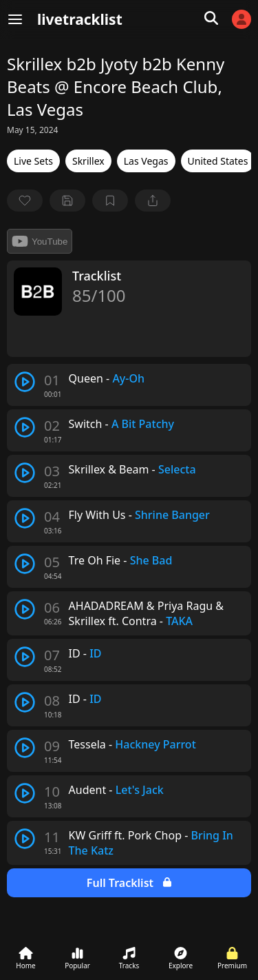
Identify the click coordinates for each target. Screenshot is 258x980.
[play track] (25, 382)
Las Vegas (146, 161)
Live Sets (33, 161)
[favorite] (25, 201)
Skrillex (88, 161)
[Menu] (15, 19)
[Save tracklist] (67, 201)
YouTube (40, 241)
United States (218, 161)
